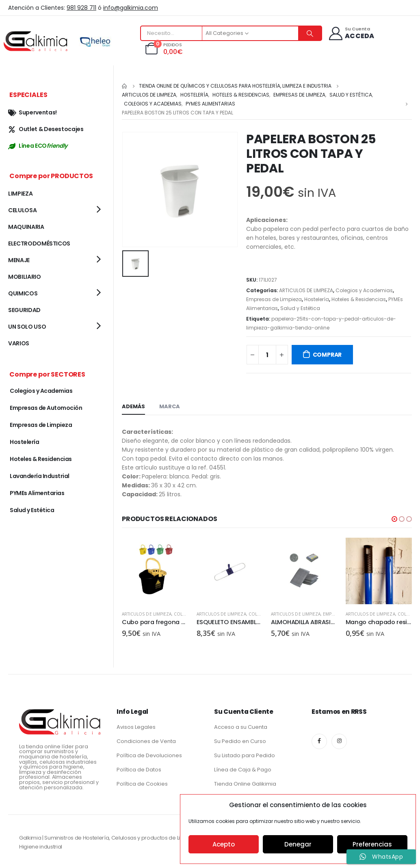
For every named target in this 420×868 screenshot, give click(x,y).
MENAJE (19, 260)
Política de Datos (139, 769)
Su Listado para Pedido (245, 755)
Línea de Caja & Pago (243, 769)
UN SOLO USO (27, 327)
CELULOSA (22, 210)
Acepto (224, 844)
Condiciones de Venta (146, 740)
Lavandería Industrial (40, 476)
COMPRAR (327, 355)
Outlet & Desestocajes (46, 129)
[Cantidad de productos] (267, 355)
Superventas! (32, 112)
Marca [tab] (170, 406)
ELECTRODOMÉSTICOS (39, 243)
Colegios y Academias (364, 290)
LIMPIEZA (20, 194)
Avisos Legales (136, 726)
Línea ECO (38, 146)
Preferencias (372, 844)
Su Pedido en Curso (240, 740)
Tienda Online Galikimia (245, 783)
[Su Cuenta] (351, 33)
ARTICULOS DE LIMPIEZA (306, 290)
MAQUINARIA (26, 227)
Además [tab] (133, 406)
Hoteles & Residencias (359, 299)
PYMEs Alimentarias (37, 493)
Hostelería (317, 299)
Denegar (298, 844)
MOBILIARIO (25, 277)
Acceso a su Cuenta (241, 726)
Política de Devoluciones (149, 755)
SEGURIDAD (24, 310)
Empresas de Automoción (46, 408)
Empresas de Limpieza (274, 299)
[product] (155, 571)
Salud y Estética (300, 308)
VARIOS (19, 343)
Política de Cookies (142, 783)
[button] (394, 519)
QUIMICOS (23, 293)
